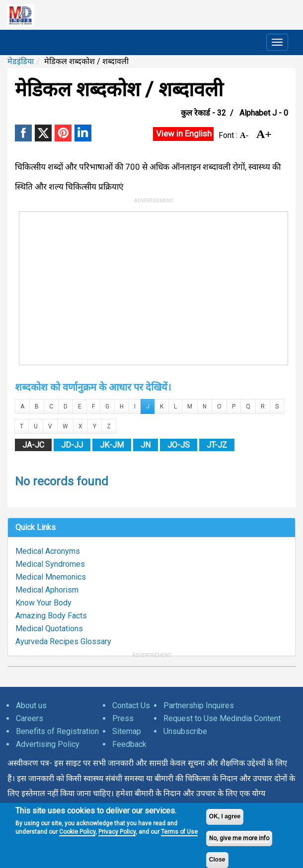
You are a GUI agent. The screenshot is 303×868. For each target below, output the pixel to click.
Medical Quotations (49, 629)
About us (31, 705)
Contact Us (131, 705)
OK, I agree (225, 816)
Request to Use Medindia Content (222, 718)
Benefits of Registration (57, 731)
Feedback (129, 744)
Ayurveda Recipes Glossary (63, 641)
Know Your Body (43, 603)
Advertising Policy (48, 744)
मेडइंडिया (21, 61)
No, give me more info (239, 838)
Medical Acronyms (48, 551)
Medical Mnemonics (51, 577)
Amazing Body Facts (51, 616)
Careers (30, 718)
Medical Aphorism (47, 590)
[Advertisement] (153, 286)
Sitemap (127, 731)
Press (123, 718)
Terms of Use (179, 832)
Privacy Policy (117, 832)
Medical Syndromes (50, 564)
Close (217, 860)
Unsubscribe (185, 731)
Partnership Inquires (199, 705)
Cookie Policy (77, 832)
